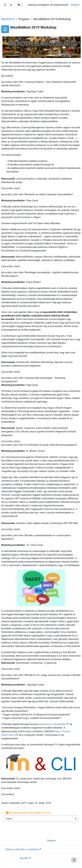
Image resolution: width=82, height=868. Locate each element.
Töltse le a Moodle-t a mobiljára (21, 849)
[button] (11, 5)
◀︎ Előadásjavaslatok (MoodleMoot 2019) (28, 813)
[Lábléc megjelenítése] (74, 860)
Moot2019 (8, 19)
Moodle (24, 858)
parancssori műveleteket (52, 724)
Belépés (75, 5)
